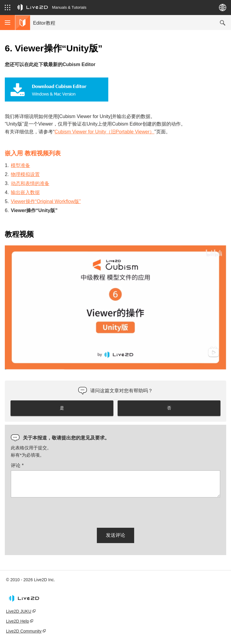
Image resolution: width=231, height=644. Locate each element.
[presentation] (57, 512)
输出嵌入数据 (25, 192)
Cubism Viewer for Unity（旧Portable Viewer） (104, 132)
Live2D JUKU (19, 611)
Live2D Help (17, 621)
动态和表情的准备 (30, 183)
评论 (17, 465)
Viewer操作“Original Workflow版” (46, 201)
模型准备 (20, 165)
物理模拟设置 (25, 174)
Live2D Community (24, 631)
